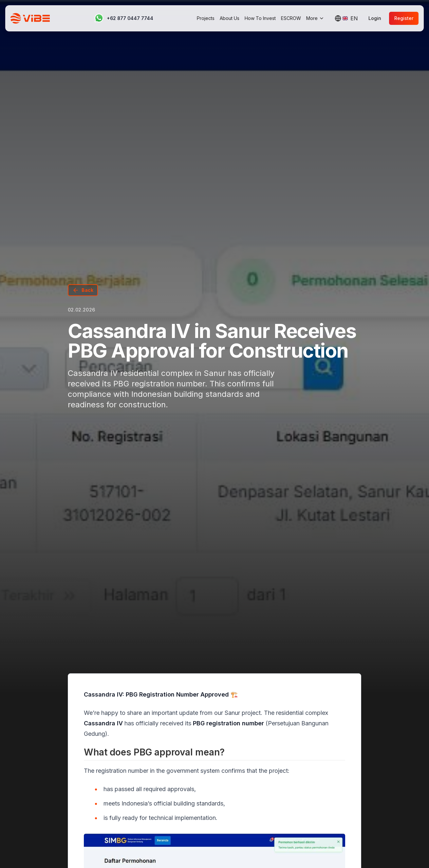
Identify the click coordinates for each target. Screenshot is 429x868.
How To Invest (260, 18)
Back (83, 290)
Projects (206, 18)
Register (404, 18)
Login (375, 18)
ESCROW (291, 18)
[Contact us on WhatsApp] (123, 18)
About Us (230, 18)
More (315, 18)
